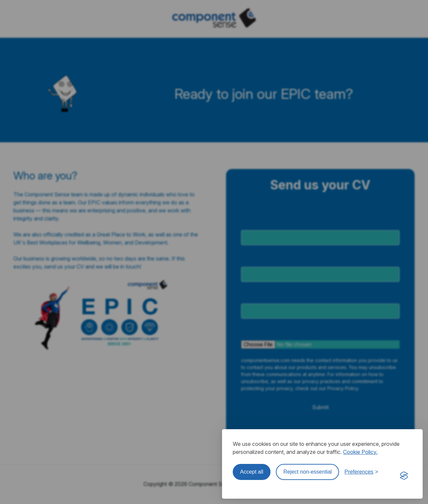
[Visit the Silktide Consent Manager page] (404, 476)
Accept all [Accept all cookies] (252, 472)
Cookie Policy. (360, 452)
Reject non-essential (307, 472)
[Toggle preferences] (361, 472)
